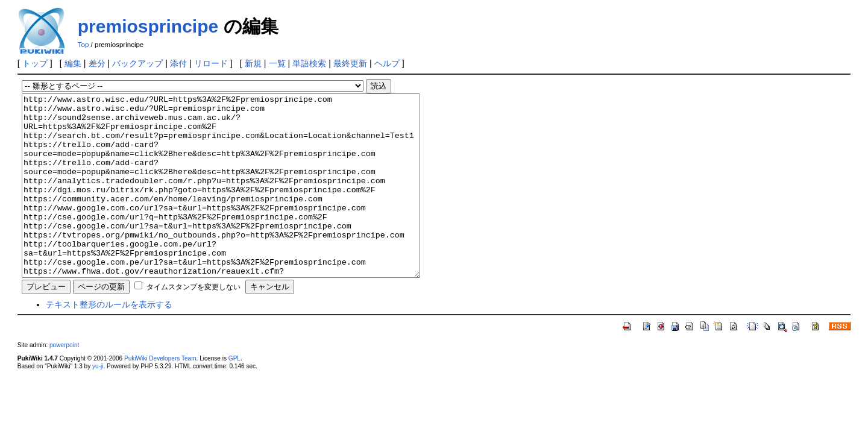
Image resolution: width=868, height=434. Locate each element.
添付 (178, 63)
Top (83, 45)
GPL (234, 395)
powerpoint (64, 381)
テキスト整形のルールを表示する (109, 341)
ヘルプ (387, 63)
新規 (253, 63)
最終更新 (350, 63)
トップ (35, 63)
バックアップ (137, 63)
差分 (97, 63)
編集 (73, 63)
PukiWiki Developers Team (160, 395)
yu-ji (98, 402)
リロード (211, 63)
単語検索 (309, 63)
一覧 (277, 63)
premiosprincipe (148, 26)
